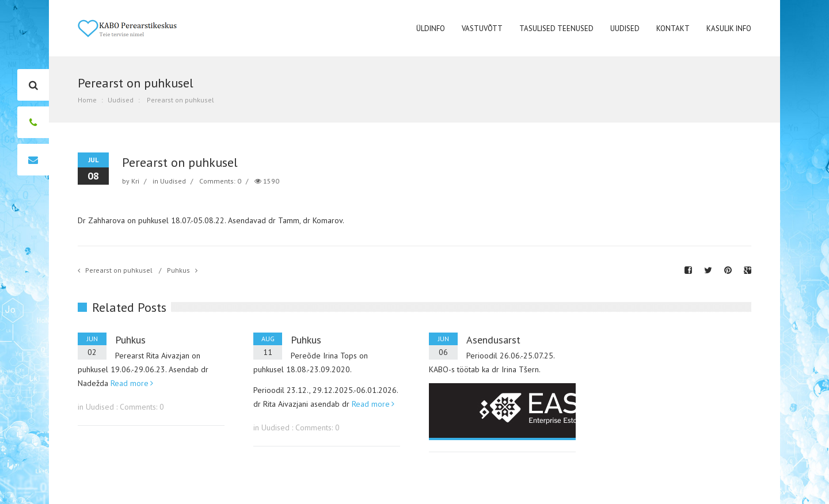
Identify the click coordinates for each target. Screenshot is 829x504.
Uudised (625, 28)
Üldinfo (431, 28)
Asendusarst (493, 340)
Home (87, 100)
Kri (135, 181)
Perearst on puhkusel (119, 270)
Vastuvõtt (482, 28)
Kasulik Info (729, 28)
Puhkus (178, 270)
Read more (130, 383)
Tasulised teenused (556, 28)
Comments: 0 (220, 181)
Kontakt (673, 28)
